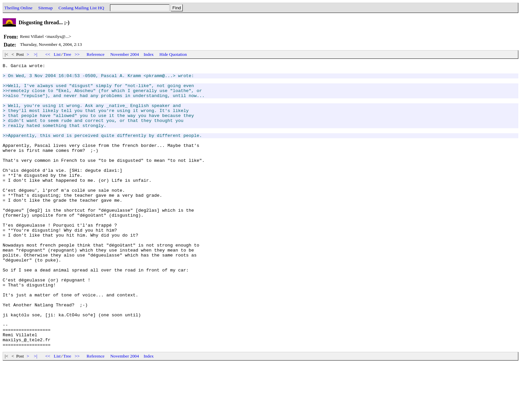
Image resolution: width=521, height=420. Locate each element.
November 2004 (125, 54)
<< (48, 54)
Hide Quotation (173, 54)
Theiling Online (18, 8)
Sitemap (46, 8)
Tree (67, 54)
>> (77, 54)
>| (36, 54)
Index (149, 54)
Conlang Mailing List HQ (81, 8)
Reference (96, 54)
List (57, 54)
